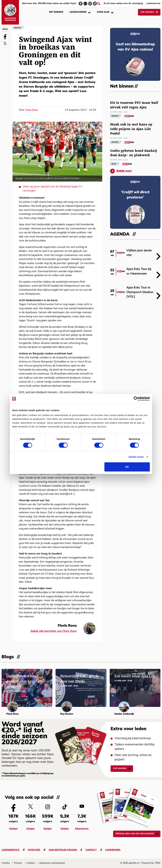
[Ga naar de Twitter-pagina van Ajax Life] (85, 4)
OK (127, 467)
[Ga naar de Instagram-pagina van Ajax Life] (90, 4)
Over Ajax (105, 12)
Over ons (34, 850)
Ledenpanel (113, 850)
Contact (91, 850)
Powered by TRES (151, 863)
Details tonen (136, 457)
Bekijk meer (121, 171)
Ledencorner (80, 12)
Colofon (6, 863)
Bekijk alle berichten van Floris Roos (54, 631)
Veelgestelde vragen (63, 850)
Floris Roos (32, 110)
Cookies (31, 863)
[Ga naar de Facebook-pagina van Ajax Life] (81, 4)
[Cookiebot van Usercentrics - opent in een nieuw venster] (136, 399)
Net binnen (56, 12)
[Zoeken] (99, 4)
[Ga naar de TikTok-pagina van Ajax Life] (95, 4)
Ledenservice (153, 4)
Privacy (18, 863)
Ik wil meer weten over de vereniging (123, 4)
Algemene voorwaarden (52, 863)
